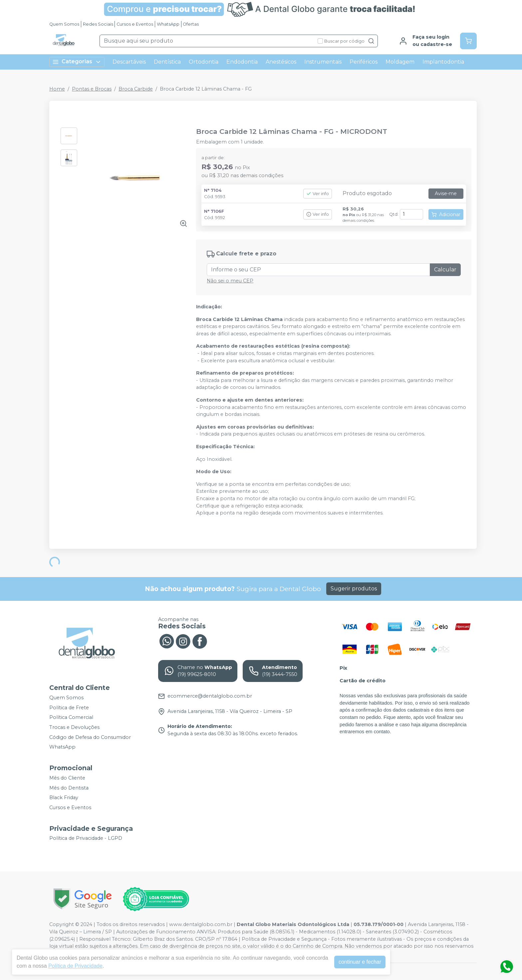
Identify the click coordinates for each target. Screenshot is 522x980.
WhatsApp (168, 24)
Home (57, 89)
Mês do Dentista (69, 788)
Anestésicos (281, 62)
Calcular (445, 270)
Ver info (318, 194)
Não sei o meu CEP (230, 281)
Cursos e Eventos (135, 24)
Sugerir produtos (354, 589)
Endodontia (242, 62)
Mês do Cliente (67, 778)
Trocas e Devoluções (74, 727)
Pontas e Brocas (92, 89)
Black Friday (64, 798)
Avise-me (446, 193)
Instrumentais (323, 62)
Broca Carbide (136, 89)
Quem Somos (64, 24)
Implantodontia (443, 62)
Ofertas (191, 24)
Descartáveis (129, 62)
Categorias (77, 62)
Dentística (167, 62)
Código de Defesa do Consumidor (90, 737)
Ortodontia (204, 62)
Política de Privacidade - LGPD (86, 838)
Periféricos (364, 62)
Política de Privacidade (72, 966)
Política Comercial (71, 718)
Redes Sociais (98, 24)
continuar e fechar (357, 962)
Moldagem (400, 62)
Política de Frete (69, 708)
